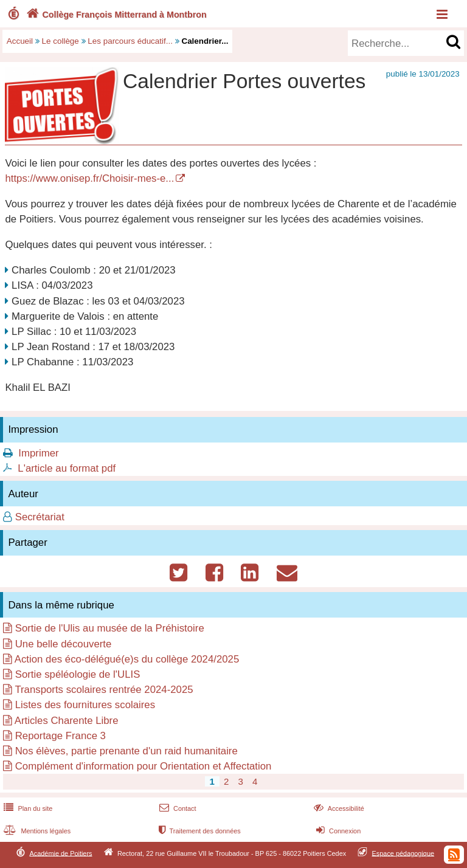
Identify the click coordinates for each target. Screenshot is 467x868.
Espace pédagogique (403, 853)
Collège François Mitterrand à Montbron (115, 15)
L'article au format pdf (67, 468)
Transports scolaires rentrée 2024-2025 (104, 690)
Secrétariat (40, 517)
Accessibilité (338, 808)
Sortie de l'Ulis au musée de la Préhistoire (110, 628)
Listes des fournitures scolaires (85, 705)
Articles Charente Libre (67, 721)
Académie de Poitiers (61, 853)
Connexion (337, 831)
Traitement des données (199, 831)
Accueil (20, 41)
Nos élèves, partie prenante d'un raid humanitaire (126, 751)
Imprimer (38, 453)
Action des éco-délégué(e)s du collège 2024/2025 (127, 659)
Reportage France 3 (61, 736)
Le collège (61, 41)
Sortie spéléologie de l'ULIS (78, 674)
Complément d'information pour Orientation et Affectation (144, 766)
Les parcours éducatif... (130, 41)
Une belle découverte (64, 644)
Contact (177, 808)
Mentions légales (36, 831)
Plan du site (27, 808)
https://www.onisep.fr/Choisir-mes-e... (89, 178)
